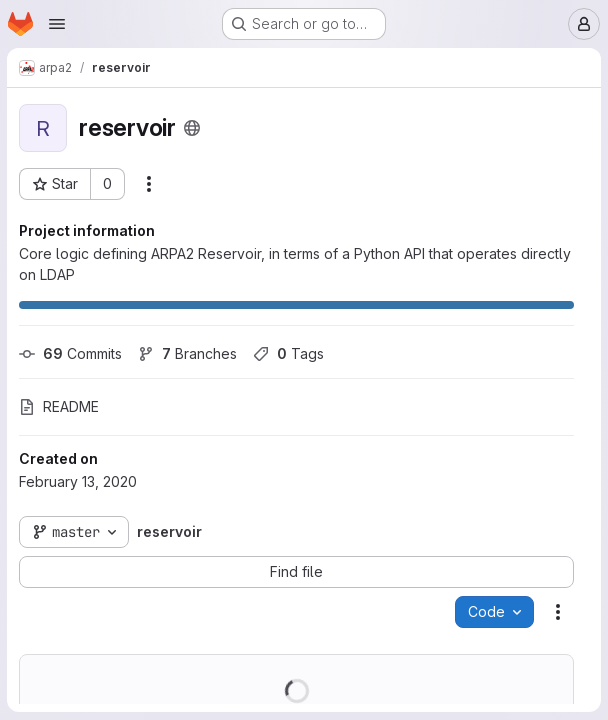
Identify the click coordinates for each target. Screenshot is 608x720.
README (60, 406)
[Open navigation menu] (57, 24)
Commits (71, 353)
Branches (188, 353)
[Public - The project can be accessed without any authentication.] (193, 128)
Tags (289, 353)
